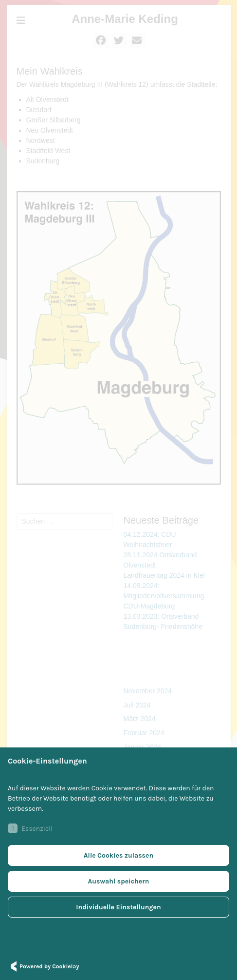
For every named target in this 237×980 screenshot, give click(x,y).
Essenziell (30, 828)
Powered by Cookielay (43, 966)
